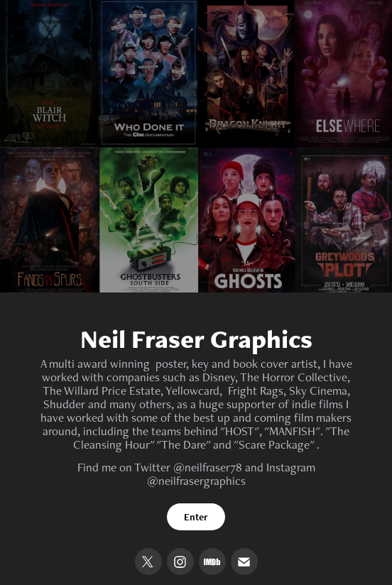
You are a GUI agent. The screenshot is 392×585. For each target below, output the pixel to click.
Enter (196, 517)
